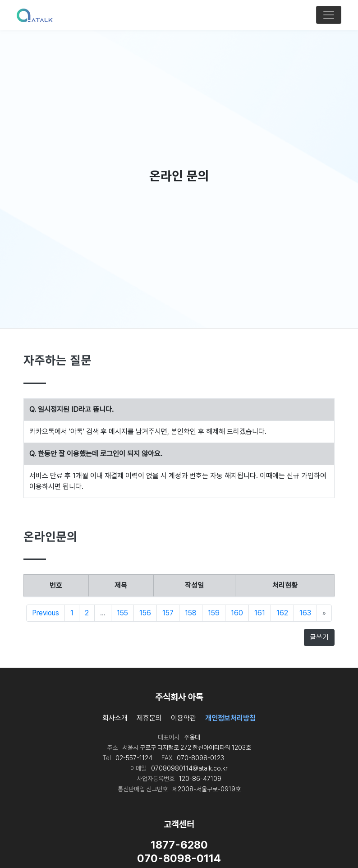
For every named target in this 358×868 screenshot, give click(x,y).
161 (260, 613)
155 (122, 613)
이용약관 (184, 718)
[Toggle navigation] (329, 15)
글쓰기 (319, 637)
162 (282, 613)
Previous (46, 613)
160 (237, 613)
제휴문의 (149, 718)
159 (214, 613)
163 (305, 613)
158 (191, 613)
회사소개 (115, 718)
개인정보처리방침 (230, 718)
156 (145, 613)
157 (168, 613)
